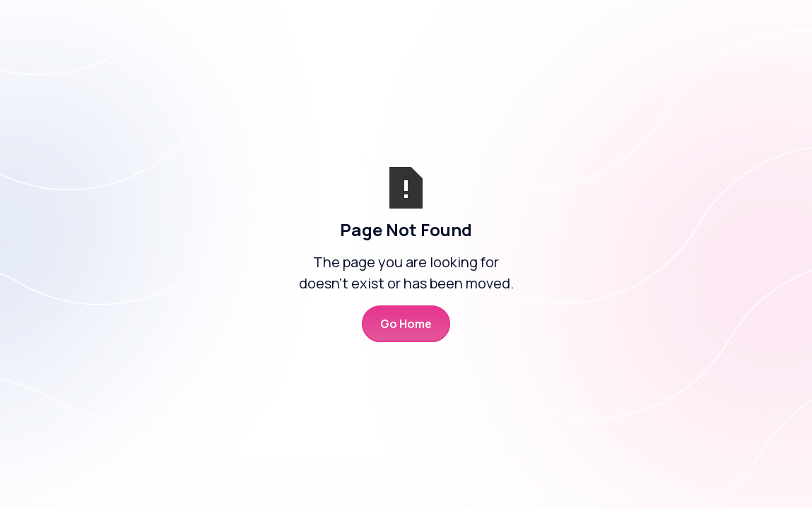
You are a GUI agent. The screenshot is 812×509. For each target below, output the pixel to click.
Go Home (406, 324)
